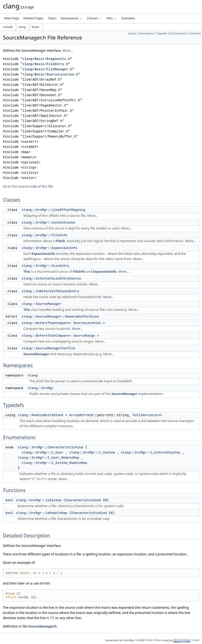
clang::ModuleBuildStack (40, 415)
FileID (60, 241)
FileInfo (79, 271)
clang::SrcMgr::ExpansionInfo (49, 248)
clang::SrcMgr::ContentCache (48, 222)
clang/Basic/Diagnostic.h (46, 59)
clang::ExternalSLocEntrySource (51, 278)
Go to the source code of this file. (28, 186)
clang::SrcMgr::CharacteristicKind (50, 447)
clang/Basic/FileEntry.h (45, 64)
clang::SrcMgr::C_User (42, 452)
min (21, 597)
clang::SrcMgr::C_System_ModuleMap (54, 463)
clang (22, 27)
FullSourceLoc (146, 415)
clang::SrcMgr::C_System (92, 452)
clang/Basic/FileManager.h (47, 69)
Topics (52, 18)
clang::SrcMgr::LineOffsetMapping (53, 210)
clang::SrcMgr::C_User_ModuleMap (48, 458)
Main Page (12, 18)
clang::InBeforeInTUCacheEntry (50, 291)
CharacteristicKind (83, 500)
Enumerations (178, 33)
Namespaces (71, 18)
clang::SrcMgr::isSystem (39, 500)
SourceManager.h (42, 626)
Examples (128, 18)
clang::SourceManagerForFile (48, 348)
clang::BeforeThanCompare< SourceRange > (60, 336)
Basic (36, 27)
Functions (195, 33)
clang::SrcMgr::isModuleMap (41, 513)
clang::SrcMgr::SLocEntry (45, 266)
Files (111, 18)
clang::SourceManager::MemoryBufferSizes (60, 316)
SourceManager (36, 354)
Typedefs (162, 33)
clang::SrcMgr (40, 388)
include (8, 27)
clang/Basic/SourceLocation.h (50, 74)
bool (9, 500)
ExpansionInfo (43, 254)
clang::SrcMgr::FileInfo (44, 235)
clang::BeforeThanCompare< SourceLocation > (63, 323)
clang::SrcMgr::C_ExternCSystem (150, 452)
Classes (94, 18)
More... (68, 50)
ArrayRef (77, 415)
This (27, 271)
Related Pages (33, 18)
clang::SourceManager (41, 304)
